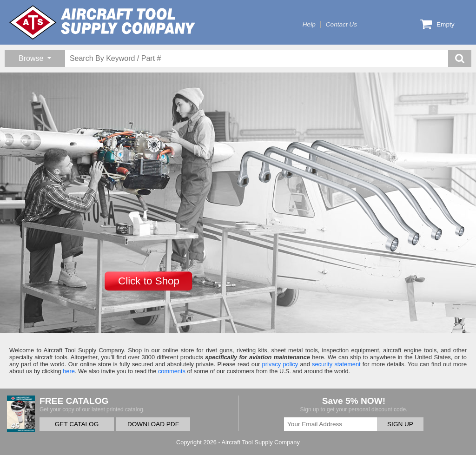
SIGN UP (400, 424)
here (69, 371)
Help (309, 24)
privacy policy (280, 364)
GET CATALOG (77, 424)
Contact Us (341, 24)
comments (172, 371)
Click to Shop (149, 281)
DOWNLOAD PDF (153, 424)
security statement (336, 364)
